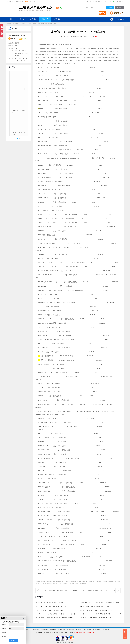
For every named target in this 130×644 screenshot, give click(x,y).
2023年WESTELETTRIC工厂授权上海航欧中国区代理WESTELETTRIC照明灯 (101, 614)
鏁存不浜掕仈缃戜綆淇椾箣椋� (65, 643)
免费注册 (33, 1)
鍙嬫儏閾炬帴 (62, 630)
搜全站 (119, 8)
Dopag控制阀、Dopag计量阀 (19, 133)
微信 (111, 1)
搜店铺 (110, 8)
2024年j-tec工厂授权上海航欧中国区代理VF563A (50, 610)
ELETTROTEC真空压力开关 (19, 90)
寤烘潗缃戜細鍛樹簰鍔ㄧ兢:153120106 (84, 632)
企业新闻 (23, 24)
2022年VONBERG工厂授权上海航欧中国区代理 (49, 603)
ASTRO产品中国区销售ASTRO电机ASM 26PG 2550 (95, 606)
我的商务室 (90, 1)
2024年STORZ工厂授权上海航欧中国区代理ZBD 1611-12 (96, 610)
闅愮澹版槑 (79, 630)
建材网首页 (10, 1)
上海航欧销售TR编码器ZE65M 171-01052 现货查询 (101, 593)
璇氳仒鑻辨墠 (53, 630)
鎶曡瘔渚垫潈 (97, 630)
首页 (11, 19)
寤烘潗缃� (39, 632)
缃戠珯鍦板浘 (106, 630)
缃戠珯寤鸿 (44, 630)
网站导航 (119, 1)
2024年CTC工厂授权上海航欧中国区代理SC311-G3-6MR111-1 (53, 606)
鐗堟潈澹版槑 (88, 630)
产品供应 (33, 19)
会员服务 (98, 1)
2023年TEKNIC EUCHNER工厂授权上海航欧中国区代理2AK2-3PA (55, 618)
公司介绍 (21, 19)
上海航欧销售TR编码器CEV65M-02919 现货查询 (62, 590)
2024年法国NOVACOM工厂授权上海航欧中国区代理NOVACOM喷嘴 (99, 603)
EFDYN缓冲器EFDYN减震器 (18, 112)
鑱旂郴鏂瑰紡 (71, 630)
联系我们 (57, 19)
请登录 (26, 1)
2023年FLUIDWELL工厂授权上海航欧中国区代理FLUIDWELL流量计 (55, 614)
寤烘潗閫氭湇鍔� (35, 630)
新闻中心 (45, 19)
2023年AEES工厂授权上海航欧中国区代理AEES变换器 (96, 618)
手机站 (105, 1)
